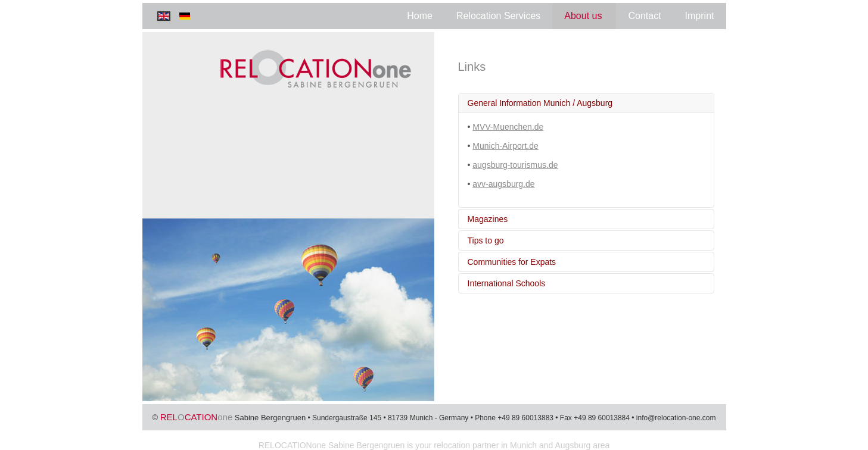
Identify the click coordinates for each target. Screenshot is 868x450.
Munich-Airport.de (505, 146)
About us (583, 16)
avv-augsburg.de (503, 184)
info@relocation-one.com (676, 418)
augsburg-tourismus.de (515, 165)
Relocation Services (498, 16)
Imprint (700, 16)
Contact (644, 16)
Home (420, 16)
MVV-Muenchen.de (508, 127)
